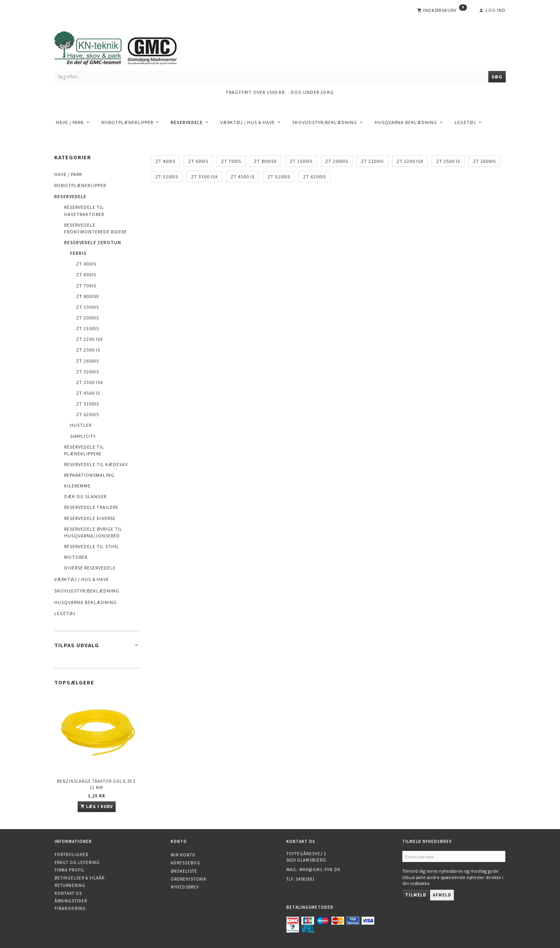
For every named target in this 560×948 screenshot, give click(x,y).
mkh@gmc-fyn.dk (320, 870)
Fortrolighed (72, 854)
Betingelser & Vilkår (80, 878)
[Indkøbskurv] (442, 10)
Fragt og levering (77, 862)
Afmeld (442, 895)
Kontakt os (68, 893)
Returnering (70, 885)
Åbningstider (71, 901)
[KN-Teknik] (126, 47)
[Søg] (497, 77)
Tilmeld (416, 895)
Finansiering (70, 908)
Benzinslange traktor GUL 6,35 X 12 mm (96, 784)
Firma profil (70, 870)
